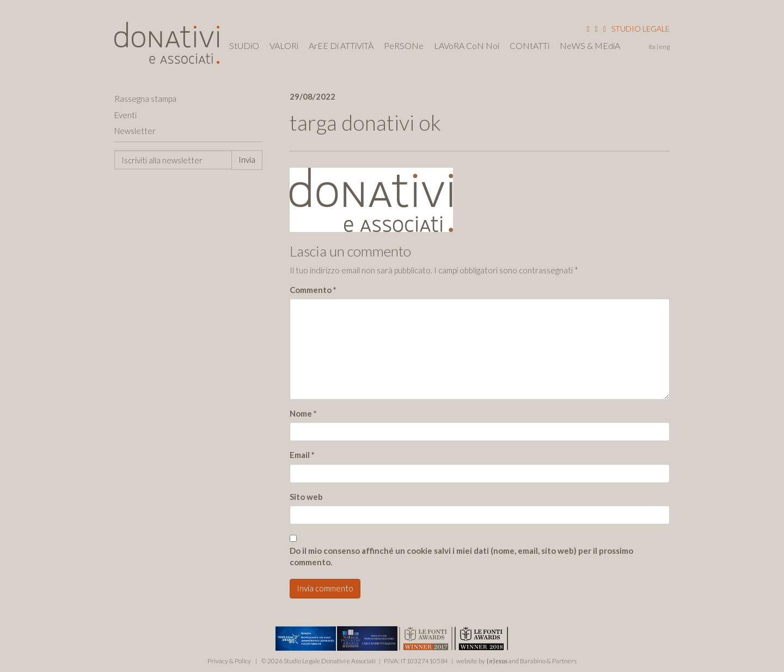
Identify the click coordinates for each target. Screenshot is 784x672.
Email (302, 455)
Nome (303, 413)
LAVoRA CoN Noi (467, 45)
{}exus (497, 661)
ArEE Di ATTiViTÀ (341, 45)
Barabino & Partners (548, 661)
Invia (247, 160)
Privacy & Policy (229, 661)
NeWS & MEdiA (590, 45)
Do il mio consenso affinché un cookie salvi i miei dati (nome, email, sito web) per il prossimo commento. (461, 556)
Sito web (306, 497)
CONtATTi (529, 45)
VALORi (284, 45)
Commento (313, 290)
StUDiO (244, 45)
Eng (664, 47)
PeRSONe (404, 45)
